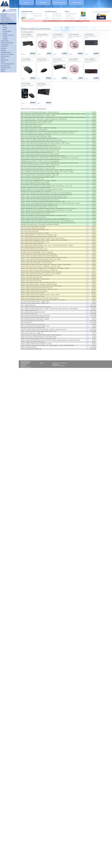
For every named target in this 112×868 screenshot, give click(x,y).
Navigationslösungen (6, 52)
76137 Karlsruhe (70, 18)
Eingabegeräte (4, 24)
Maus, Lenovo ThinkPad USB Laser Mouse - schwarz (27, 61)
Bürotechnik (4, 16)
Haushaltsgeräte (5, 45)
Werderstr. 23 (69, 16)
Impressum (23, 366)
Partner (42, 363)
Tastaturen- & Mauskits (8, 35)
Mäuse (4, 26)
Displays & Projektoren (6, 20)
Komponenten (4, 47)
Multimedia (3, 50)
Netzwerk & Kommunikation (7, 54)
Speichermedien (5, 60)
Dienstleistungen (60, 3)
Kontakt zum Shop (25, 363)
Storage (3, 62)
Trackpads (5, 39)
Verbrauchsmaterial (5, 66)
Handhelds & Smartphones (7, 43)
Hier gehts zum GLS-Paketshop (101, 12)
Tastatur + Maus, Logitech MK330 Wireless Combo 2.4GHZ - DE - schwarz (76, 37)
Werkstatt (3, 70)
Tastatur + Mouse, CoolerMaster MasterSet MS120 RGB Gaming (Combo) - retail (28, 37)
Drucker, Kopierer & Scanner (8, 22)
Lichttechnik (4, 49)
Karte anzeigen (83, 18)
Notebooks (43, 3)
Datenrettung (55, 364)
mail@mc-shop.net (56, 18)
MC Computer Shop (71, 14)
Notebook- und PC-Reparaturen (60, 363)
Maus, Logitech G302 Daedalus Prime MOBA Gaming (43, 61)
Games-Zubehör (5, 41)
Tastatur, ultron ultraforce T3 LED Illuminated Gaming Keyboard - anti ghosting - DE (91, 61)
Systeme (27, 3)
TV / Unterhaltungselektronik (7, 64)
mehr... (24, 54)
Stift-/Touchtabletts (7, 31)
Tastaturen (5, 33)
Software (3, 58)
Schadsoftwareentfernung (58, 366)
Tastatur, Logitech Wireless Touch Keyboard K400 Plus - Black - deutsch (91, 37)
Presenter (5, 27)
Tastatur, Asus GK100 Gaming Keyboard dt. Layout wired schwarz (59, 37)
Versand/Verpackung (6, 68)
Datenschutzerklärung (26, 367)
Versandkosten (24, 364)
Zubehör (3, 72)
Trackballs (5, 37)
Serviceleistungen (5, 56)
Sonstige (5, 29)
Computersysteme (5, 18)
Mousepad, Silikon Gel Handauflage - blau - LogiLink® (75, 61)
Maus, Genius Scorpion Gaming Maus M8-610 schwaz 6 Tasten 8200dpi (28, 86)
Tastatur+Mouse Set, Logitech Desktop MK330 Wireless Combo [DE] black (60, 61)
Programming (76, 3)
